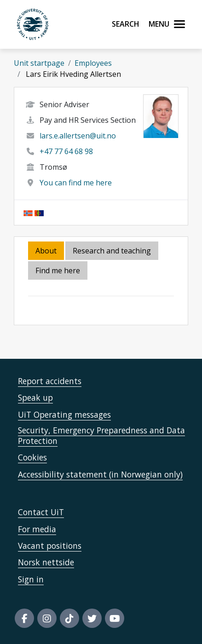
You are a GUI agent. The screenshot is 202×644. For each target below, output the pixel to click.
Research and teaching (112, 251)
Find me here (58, 270)
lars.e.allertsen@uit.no (78, 136)
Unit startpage (39, 63)
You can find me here (76, 183)
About (46, 251)
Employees (93, 63)
